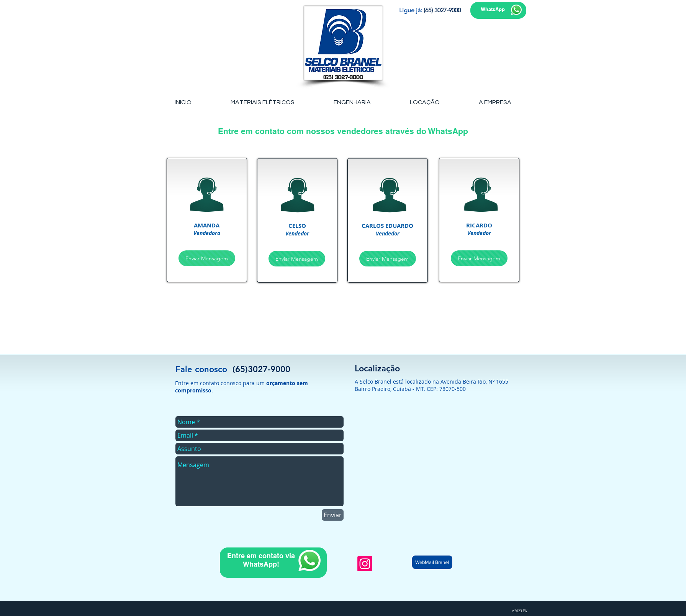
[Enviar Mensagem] (207, 258)
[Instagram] (365, 564)
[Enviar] (333, 515)
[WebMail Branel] (432, 562)
